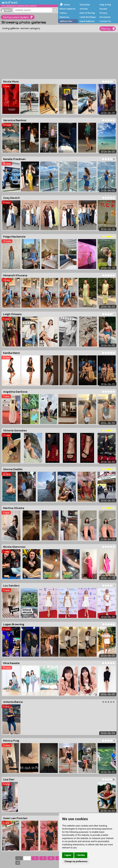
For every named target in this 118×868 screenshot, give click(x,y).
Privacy (103, 13)
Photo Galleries (68, 9)
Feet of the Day (87, 13)
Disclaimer (105, 17)
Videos (63, 13)
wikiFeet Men (66, 21)
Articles (84, 9)
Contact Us (105, 21)
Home (67, 5)
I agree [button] (68, 855)
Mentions (64, 17)
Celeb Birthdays (88, 17)
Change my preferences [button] (76, 861)
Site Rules (85, 5)
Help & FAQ (105, 5)
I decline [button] (81, 855)
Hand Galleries (87, 21)
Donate (103, 9)
